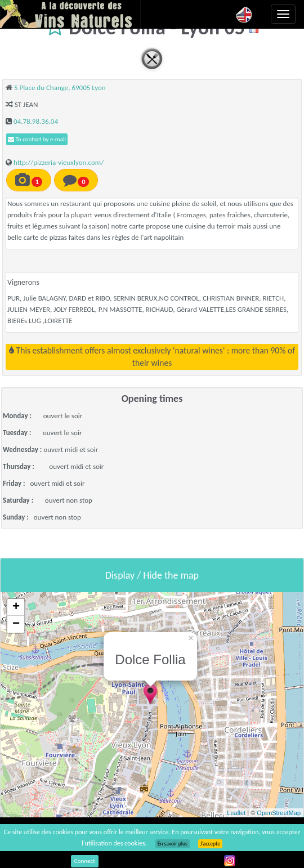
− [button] (16, 624)
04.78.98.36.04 (36, 121)
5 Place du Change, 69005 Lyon (60, 88)
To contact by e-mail (37, 139)
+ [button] (16, 607)
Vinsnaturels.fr (70, 14)
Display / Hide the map (152, 575)
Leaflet (236, 813)
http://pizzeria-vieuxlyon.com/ (59, 162)
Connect (85, 861)
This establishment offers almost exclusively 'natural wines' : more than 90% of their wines (152, 357)
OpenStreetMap (279, 813)
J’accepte (210, 844)
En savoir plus (173, 844)
